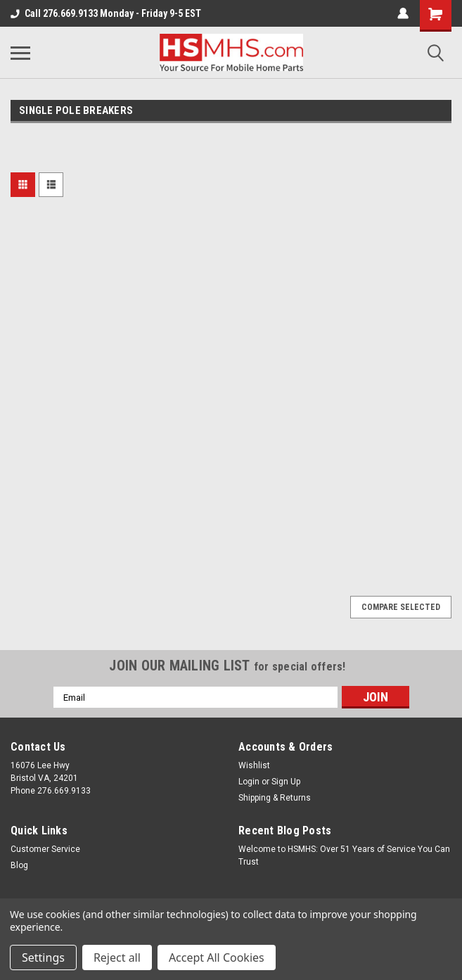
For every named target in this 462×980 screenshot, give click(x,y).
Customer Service (45, 849)
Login (249, 782)
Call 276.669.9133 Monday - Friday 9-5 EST (106, 13)
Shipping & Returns (275, 798)
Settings (43, 957)
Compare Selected (401, 607)
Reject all (117, 957)
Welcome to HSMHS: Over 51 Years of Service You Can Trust (344, 855)
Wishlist (254, 765)
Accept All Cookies (217, 957)
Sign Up (286, 782)
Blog (19, 865)
